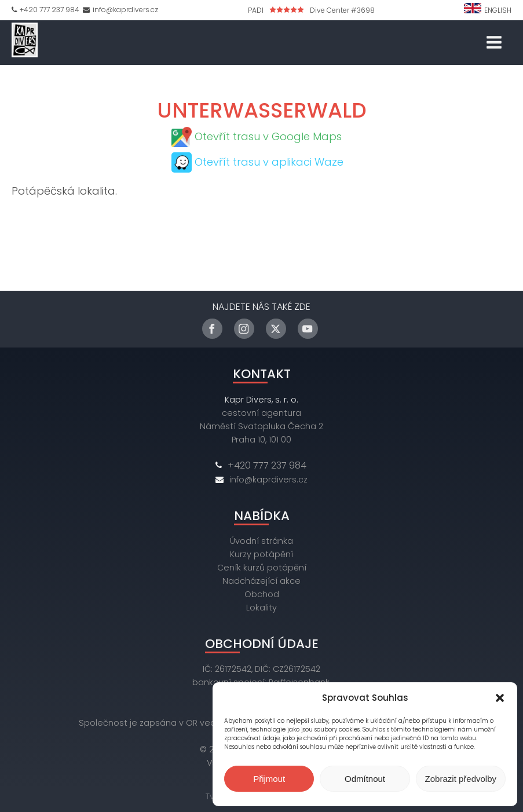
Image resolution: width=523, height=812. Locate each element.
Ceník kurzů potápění (262, 568)
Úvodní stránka (261, 541)
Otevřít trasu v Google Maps (268, 136)
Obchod (262, 594)
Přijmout (269, 779)
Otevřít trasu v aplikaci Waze (269, 162)
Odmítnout (365, 779)
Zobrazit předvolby (461, 779)
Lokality (261, 608)
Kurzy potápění (261, 554)
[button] (500, 698)
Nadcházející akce (261, 581)
